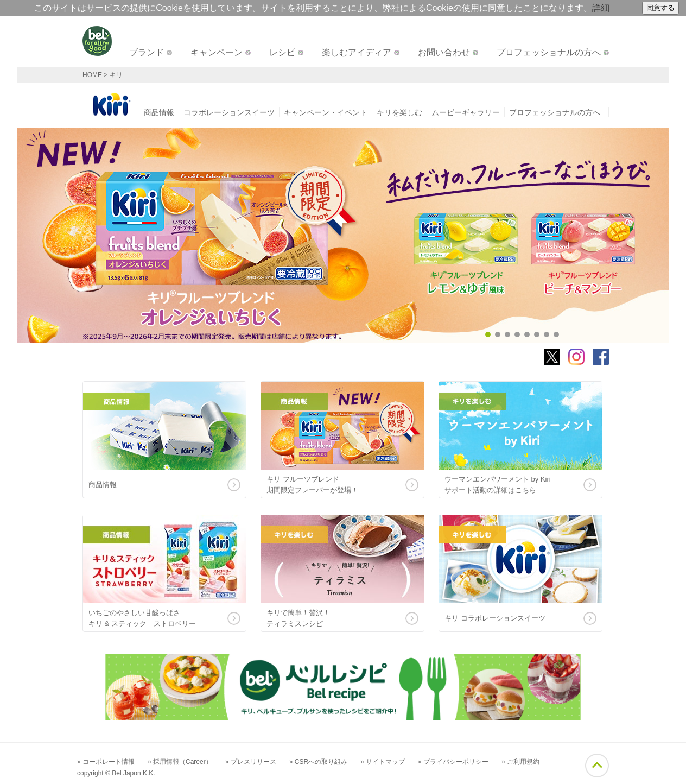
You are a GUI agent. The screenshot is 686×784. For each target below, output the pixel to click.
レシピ (282, 52)
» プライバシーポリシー (453, 762)
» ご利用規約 (520, 762)
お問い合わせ (444, 52)
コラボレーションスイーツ (229, 112)
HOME (92, 75)
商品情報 (159, 112)
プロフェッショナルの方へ (549, 52)
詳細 (601, 8)
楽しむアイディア (357, 52)
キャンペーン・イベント (326, 112)
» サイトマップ (383, 762)
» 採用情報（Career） (180, 762)
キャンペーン (217, 52)
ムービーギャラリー (466, 112)
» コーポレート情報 (106, 762)
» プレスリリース (251, 762)
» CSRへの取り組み (318, 762)
